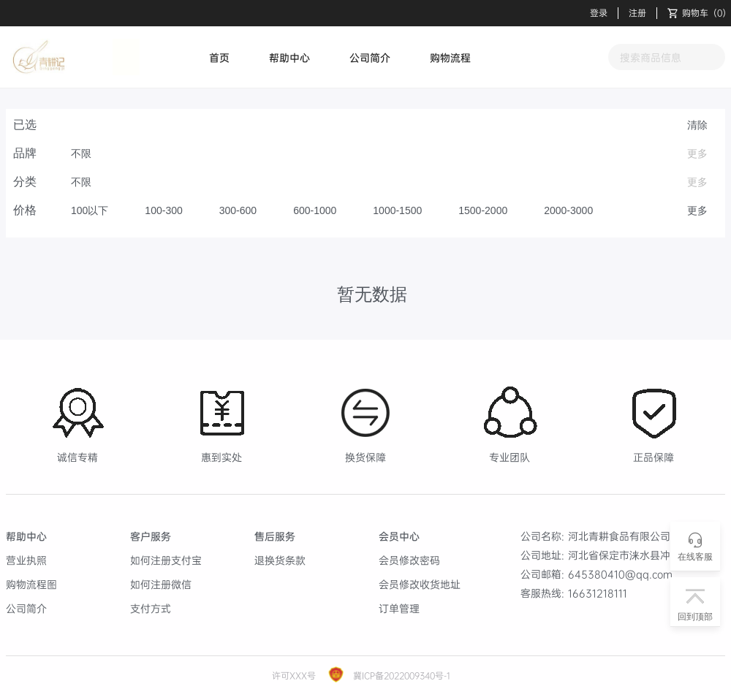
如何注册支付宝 (166, 560)
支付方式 (151, 608)
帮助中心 (289, 57)
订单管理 (399, 608)
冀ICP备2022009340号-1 (400, 676)
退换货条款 (280, 560)
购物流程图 (31, 584)
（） (699, 13)
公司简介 (370, 57)
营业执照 (26, 560)
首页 (219, 57)
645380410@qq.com (620, 574)
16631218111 (598, 593)
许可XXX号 (294, 676)
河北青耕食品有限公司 (619, 536)
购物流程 (450, 57)
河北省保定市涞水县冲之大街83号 (646, 555)
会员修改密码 (409, 560)
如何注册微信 (161, 584)
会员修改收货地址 (420, 584)
